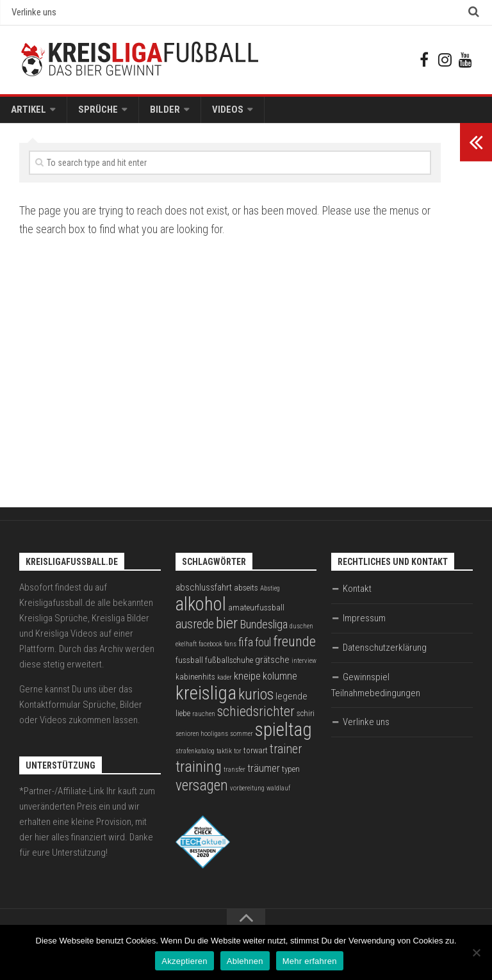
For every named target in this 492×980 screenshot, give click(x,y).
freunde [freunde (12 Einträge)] (294, 648)
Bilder (154, 114)
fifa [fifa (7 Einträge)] (246, 649)
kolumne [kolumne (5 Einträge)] (280, 682)
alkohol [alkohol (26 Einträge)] (201, 610)
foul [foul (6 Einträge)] (263, 649)
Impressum (364, 625)
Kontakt (357, 595)
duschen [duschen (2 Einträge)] (301, 633)
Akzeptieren (184, 961)
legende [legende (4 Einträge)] (291, 703)
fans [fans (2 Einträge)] (230, 650)
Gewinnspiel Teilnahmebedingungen (376, 691)
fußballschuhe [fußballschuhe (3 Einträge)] (229, 666)
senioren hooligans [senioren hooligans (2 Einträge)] (202, 740)
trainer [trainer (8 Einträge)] (286, 755)
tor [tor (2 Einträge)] (238, 757)
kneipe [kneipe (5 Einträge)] (247, 682)
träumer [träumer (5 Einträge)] (264, 775)
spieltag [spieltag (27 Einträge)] (283, 736)
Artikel (27, 114)
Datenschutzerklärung (385, 654)
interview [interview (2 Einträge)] (304, 667)
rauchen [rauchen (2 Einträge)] (204, 720)
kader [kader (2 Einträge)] (225, 684)
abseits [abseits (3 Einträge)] (246, 594)
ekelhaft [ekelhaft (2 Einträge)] (186, 650)
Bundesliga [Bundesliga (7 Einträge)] (264, 631)
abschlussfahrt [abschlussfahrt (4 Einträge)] (204, 594)
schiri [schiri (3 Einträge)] (306, 720)
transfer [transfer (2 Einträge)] (234, 776)
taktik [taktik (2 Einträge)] (224, 757)
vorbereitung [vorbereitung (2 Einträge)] (247, 795)
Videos (212, 114)
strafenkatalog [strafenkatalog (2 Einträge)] (195, 757)
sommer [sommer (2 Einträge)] (242, 740)
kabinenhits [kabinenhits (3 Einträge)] (195, 683)
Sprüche (92, 114)
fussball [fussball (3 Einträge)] (189, 666)
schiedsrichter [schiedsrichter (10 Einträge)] (256, 718)
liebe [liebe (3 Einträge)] (183, 720)
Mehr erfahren (310, 961)
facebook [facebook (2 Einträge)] (210, 650)
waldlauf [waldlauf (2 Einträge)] (278, 795)
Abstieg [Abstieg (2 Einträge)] (270, 595)
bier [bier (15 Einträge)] (227, 629)
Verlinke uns (33, 13)
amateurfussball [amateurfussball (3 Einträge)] (256, 614)
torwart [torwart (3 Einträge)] (256, 757)
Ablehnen (245, 961)
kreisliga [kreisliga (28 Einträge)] (206, 699)
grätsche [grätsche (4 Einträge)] (272, 666)
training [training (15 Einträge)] (199, 773)
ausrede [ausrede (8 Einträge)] (195, 631)
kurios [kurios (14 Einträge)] (256, 701)
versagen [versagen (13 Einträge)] (202, 792)
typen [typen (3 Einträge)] (291, 775)
